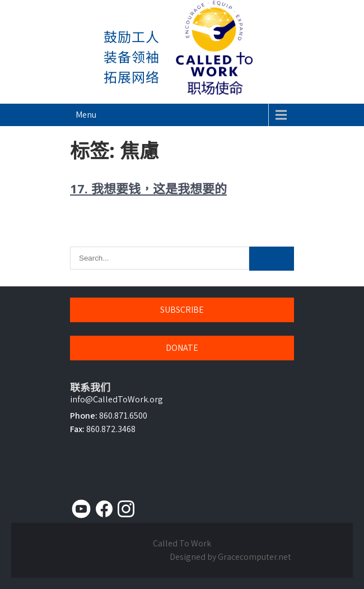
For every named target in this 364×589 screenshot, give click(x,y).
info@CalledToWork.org (116, 399)
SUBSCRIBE (182, 310)
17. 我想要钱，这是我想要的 (148, 188)
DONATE (182, 348)
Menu (86, 115)
